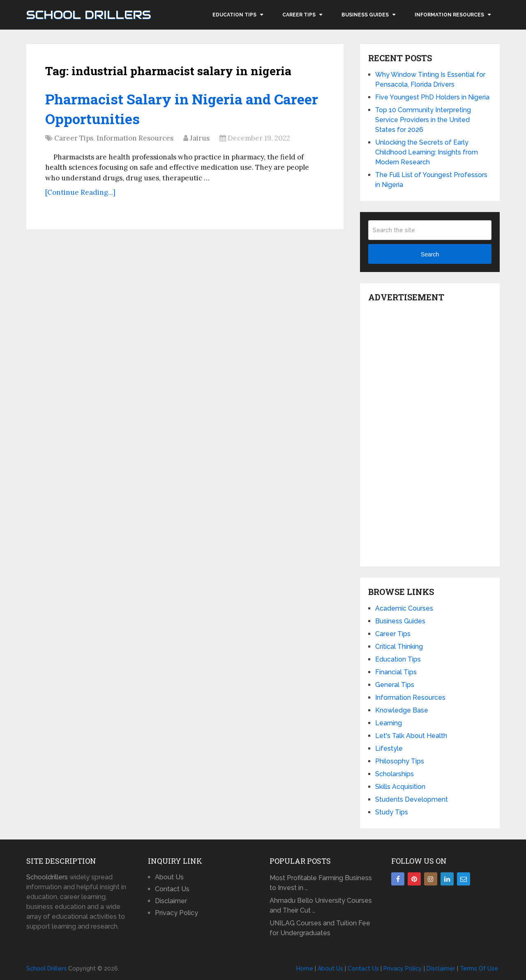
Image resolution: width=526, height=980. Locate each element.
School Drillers (89, 15)
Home (305, 968)
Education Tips (234, 15)
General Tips (395, 685)
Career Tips (299, 15)
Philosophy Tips (400, 761)
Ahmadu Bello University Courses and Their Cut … (321, 905)
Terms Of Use (479, 968)
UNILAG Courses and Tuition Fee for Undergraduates (320, 928)
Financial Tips (396, 672)
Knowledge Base (402, 710)
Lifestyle (389, 748)
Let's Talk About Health (411, 736)
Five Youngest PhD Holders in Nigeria (432, 97)
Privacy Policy (176, 913)
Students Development (412, 799)
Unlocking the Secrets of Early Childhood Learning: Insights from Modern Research (427, 152)
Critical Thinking (399, 647)
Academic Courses (404, 608)
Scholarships (394, 774)
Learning (389, 723)
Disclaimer (171, 901)
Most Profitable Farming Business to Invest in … (321, 883)
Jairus (200, 138)
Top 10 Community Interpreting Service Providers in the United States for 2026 (423, 120)
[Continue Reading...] (80, 192)
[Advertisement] (430, 432)
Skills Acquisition (400, 787)
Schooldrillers (47, 877)
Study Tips (392, 812)
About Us (169, 877)
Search (430, 254)
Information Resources (449, 15)
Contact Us (172, 889)
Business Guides (365, 15)
